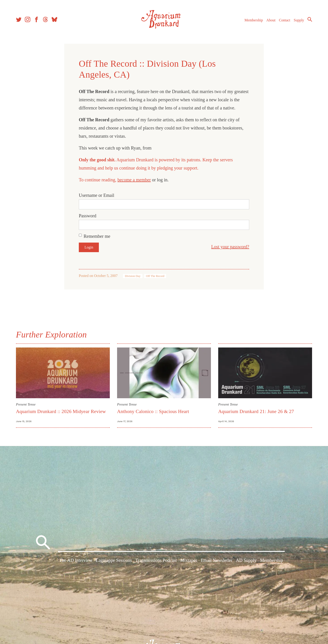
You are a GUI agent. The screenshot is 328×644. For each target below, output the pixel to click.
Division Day (133, 276)
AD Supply (246, 560)
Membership (254, 20)
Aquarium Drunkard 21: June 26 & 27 (256, 411)
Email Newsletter (217, 560)
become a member (134, 180)
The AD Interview (76, 560)
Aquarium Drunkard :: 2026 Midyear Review (61, 411)
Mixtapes (189, 560)
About (271, 20)
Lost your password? (230, 247)
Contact (285, 20)
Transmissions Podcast (156, 560)
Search (310, 19)
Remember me (97, 236)
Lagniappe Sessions (114, 560)
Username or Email (97, 195)
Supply (299, 20)
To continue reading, (98, 180)
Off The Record (155, 276)
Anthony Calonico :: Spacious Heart (153, 411)
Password (88, 216)
